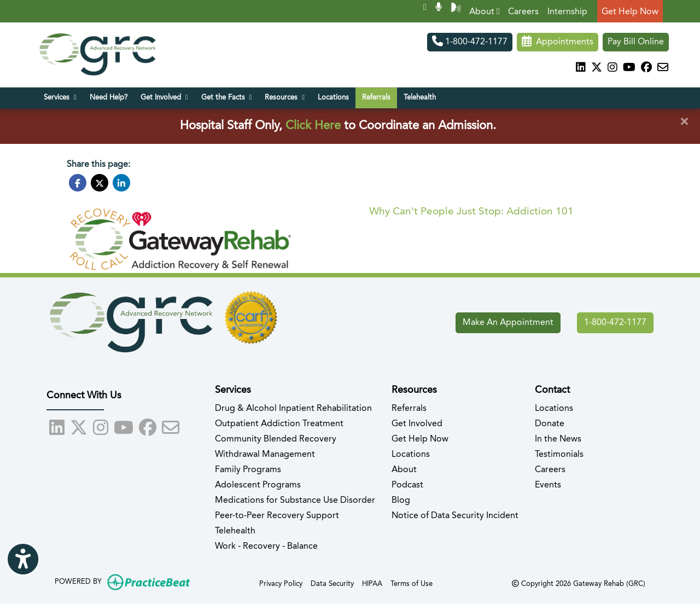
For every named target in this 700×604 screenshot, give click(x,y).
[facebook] (646, 68)
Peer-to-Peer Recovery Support (277, 516)
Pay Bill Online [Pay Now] (636, 42)
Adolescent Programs (258, 485)
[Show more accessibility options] (23, 561)
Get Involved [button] (164, 97)
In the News (558, 439)
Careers (523, 12)
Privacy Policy (281, 583)
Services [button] (60, 97)
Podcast (407, 485)
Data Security (332, 583)
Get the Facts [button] (227, 97)
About (485, 12)
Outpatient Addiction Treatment (279, 424)
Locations (333, 98)
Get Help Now (630, 12)
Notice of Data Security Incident (455, 516)
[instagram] (612, 68)
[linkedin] (581, 68)
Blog (401, 501)
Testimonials (559, 455)
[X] (597, 68)
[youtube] (629, 68)
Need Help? (109, 98)
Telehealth (420, 98)
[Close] (684, 122)
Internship (567, 12)
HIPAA (372, 583)
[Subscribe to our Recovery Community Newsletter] (663, 68)
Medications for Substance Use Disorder (295, 501)
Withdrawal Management (265, 455)
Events (548, 485)
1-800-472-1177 (470, 42)
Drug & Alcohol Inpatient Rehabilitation (293, 409)
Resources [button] (285, 97)
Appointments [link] (558, 42)
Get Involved (417, 424)
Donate (550, 424)
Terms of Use (412, 583)
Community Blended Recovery (276, 439)
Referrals (376, 98)
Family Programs (248, 470)
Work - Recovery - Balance (266, 547)
